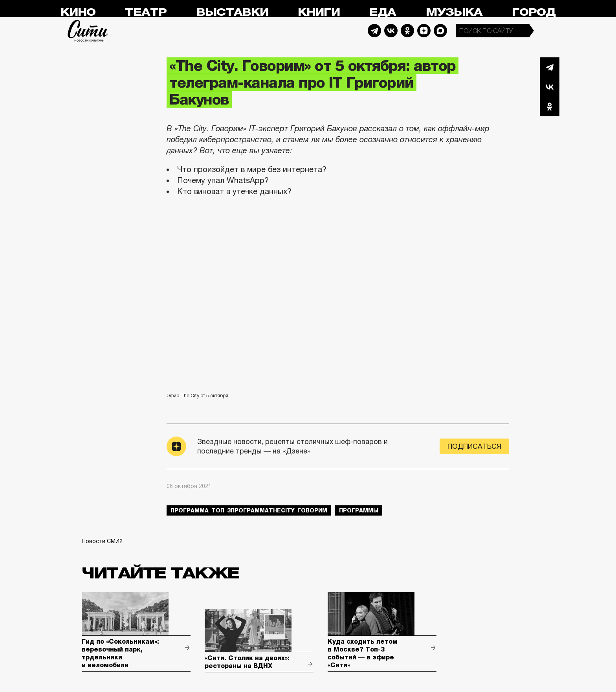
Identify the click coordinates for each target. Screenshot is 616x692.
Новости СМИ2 (102, 541)
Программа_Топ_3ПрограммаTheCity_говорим (249, 510)
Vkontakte (391, 31)
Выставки (232, 12)
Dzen (424, 31)
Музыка (454, 12)
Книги (319, 12)
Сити (88, 31)
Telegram (374, 31)
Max (440, 31)
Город (534, 12)
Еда (383, 12)
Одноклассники (550, 106)
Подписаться (474, 446)
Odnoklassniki (407, 31)
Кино (78, 12)
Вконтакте (550, 87)
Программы (359, 510)
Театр (146, 12)
